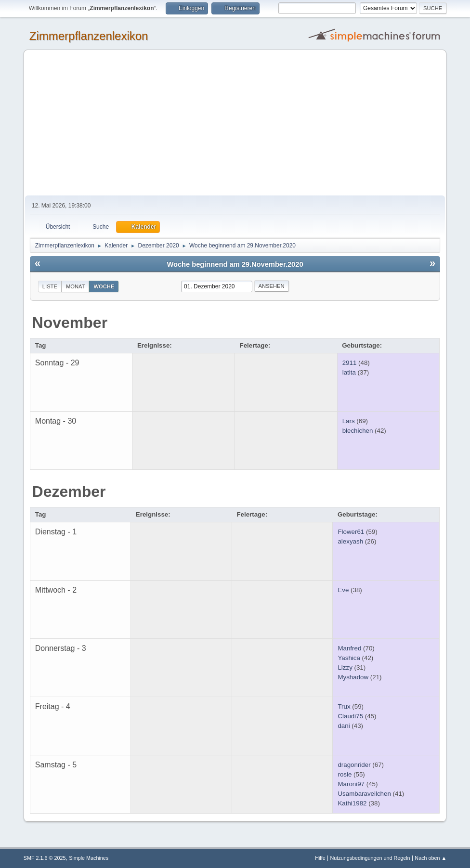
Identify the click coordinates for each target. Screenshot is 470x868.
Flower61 (351, 532)
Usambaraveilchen (364, 794)
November (70, 323)
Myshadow (353, 677)
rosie (345, 774)
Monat (76, 286)
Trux (344, 706)
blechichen (358, 431)
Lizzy (345, 667)
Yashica (349, 658)
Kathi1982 (352, 803)
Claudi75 (350, 716)
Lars (349, 421)
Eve (343, 590)
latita (349, 372)
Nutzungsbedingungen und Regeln (370, 858)
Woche (104, 286)
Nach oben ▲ (431, 858)
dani (344, 726)
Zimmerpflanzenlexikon (89, 36)
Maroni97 (351, 784)
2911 (350, 363)
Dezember (69, 492)
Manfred (349, 648)
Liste (50, 286)
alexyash (350, 541)
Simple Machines (89, 858)
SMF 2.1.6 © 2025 (45, 858)
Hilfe (320, 858)
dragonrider (354, 765)
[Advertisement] (235, 123)
